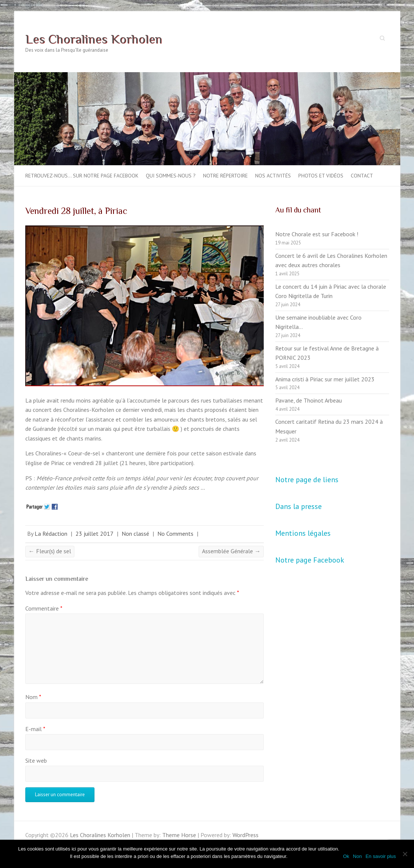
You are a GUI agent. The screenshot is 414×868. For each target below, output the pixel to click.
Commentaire (44, 608)
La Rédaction (51, 534)
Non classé (135, 534)
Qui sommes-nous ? (171, 176)
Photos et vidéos (321, 176)
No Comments (175, 534)
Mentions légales (303, 533)
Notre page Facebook (310, 560)
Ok (346, 856)
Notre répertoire (225, 176)
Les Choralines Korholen (94, 39)
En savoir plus (381, 856)
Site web (36, 760)
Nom (33, 697)
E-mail (35, 729)
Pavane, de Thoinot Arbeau (309, 400)
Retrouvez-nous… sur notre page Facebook (82, 176)
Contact (362, 176)
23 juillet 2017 (94, 534)
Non (357, 856)
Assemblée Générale (231, 551)
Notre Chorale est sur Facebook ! (317, 234)
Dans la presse (299, 506)
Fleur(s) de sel (50, 551)
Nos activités (273, 176)
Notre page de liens (307, 480)
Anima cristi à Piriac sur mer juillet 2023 (325, 379)
